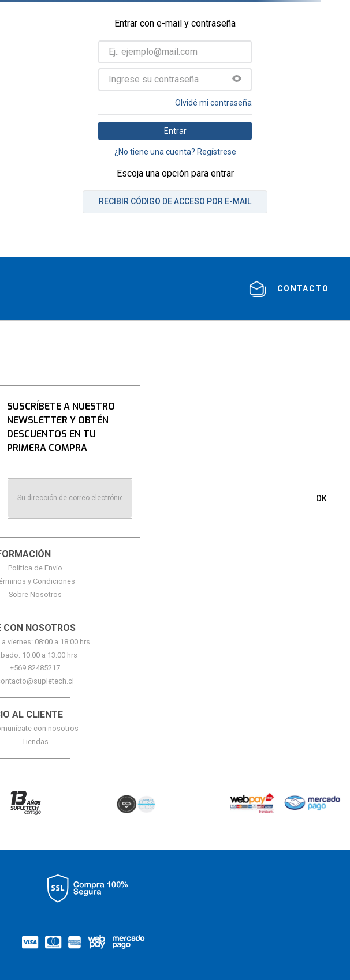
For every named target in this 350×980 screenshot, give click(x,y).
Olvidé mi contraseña (213, 103)
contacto (303, 288)
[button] (237, 80)
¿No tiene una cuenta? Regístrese (175, 152)
